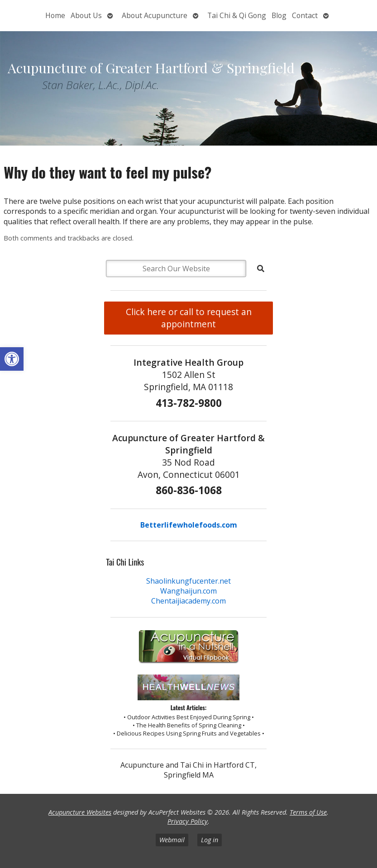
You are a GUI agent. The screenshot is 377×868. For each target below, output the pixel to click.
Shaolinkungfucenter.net (188, 581)
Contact (305, 15)
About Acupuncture (155, 15)
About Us (86, 15)
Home (55, 15)
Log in (210, 840)
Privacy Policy (188, 821)
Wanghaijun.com (188, 591)
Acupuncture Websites (80, 812)
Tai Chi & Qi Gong (237, 15)
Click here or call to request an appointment (189, 318)
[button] (12, 359)
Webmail (172, 840)
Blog (279, 15)
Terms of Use (308, 812)
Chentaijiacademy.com (188, 601)
